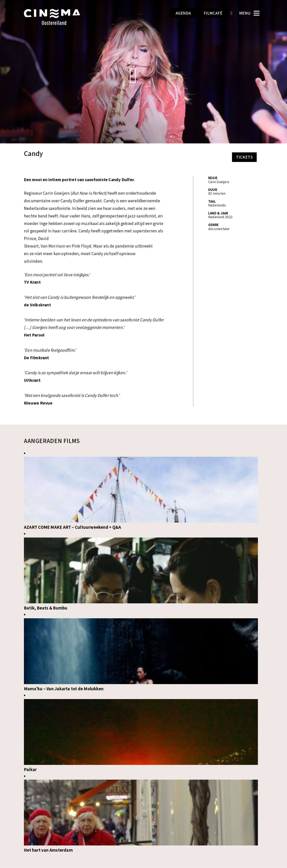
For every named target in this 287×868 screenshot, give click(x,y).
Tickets (244, 157)
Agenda (180, 13)
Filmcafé (212, 13)
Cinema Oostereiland (59, 17)
